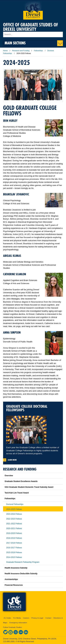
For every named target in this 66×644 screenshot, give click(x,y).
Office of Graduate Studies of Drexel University (31, 27)
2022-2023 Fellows (14, 519)
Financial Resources (14, 585)
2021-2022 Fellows (14, 524)
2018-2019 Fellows (14, 538)
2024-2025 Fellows (14, 509)
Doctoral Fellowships (15, 504)
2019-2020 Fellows (14, 533)
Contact (48, 618)
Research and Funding (21, 51)
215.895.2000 (9, 642)
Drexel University (33, 10)
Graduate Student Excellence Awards (21, 481)
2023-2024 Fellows (14, 514)
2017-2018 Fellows (14, 543)
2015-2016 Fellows (14, 553)
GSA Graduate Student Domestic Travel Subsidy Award (29, 487)
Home (5, 51)
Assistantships (11, 579)
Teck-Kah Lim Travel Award (17, 493)
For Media (17, 618)
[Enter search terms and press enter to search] (33, 34)
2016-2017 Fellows (14, 548)
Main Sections (15, 43)
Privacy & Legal (37, 618)
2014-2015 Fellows (14, 557)
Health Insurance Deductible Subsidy (21, 574)
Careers (26, 618)
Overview (9, 476)
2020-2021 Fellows (14, 528)
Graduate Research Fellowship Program (23, 562)
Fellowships (38, 51)
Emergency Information (18, 623)
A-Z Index (7, 618)
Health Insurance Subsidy (16, 568)
